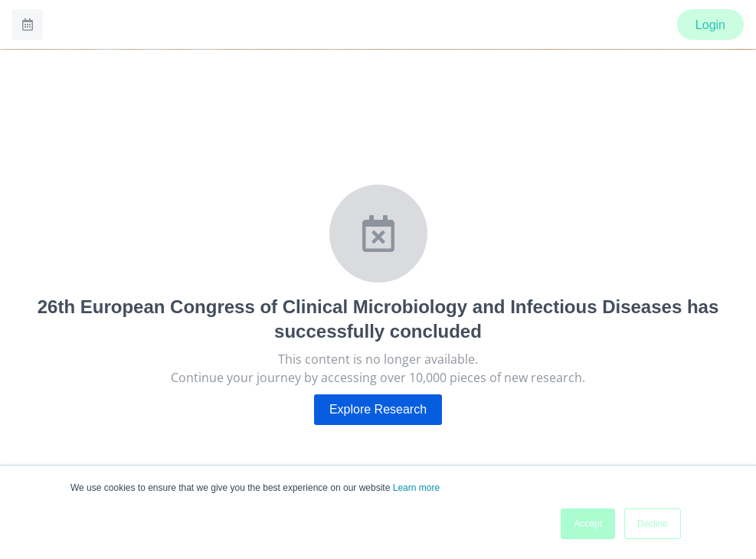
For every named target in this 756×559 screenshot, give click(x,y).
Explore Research (378, 409)
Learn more (416, 488)
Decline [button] (653, 524)
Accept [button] (588, 524)
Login (710, 25)
